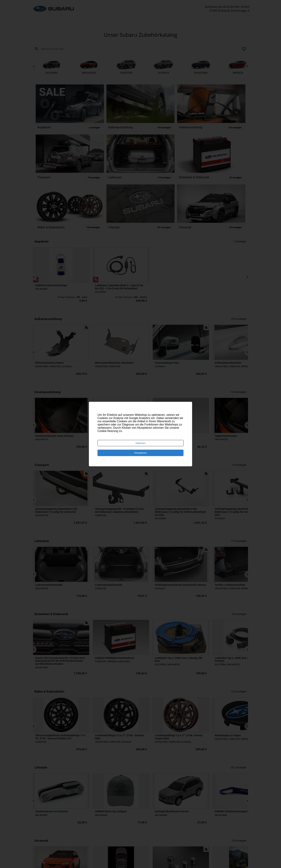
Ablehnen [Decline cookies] (140, 443)
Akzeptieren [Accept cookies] (140, 453)
